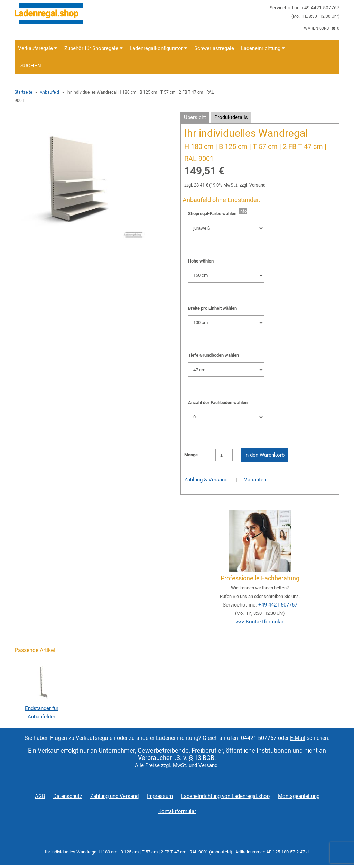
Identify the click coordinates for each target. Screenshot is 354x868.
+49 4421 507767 (278, 605)
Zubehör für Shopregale (94, 48)
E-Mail (298, 738)
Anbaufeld (49, 92)
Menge (191, 455)
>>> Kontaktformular (260, 622)
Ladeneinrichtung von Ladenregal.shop (225, 796)
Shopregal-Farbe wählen (213, 214)
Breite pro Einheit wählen (212, 308)
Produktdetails (231, 117)
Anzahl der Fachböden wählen (218, 403)
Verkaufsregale (38, 48)
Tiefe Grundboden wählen (213, 355)
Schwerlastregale (214, 48)
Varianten (255, 480)
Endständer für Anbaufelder (41, 708)
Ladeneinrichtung (263, 48)
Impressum (160, 796)
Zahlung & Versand (206, 480)
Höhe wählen (201, 261)
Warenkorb (322, 28)
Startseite (23, 92)
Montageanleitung (299, 796)
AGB (40, 796)
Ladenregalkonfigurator (159, 48)
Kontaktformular (177, 811)
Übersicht (195, 117)
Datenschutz (68, 796)
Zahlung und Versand (114, 796)
